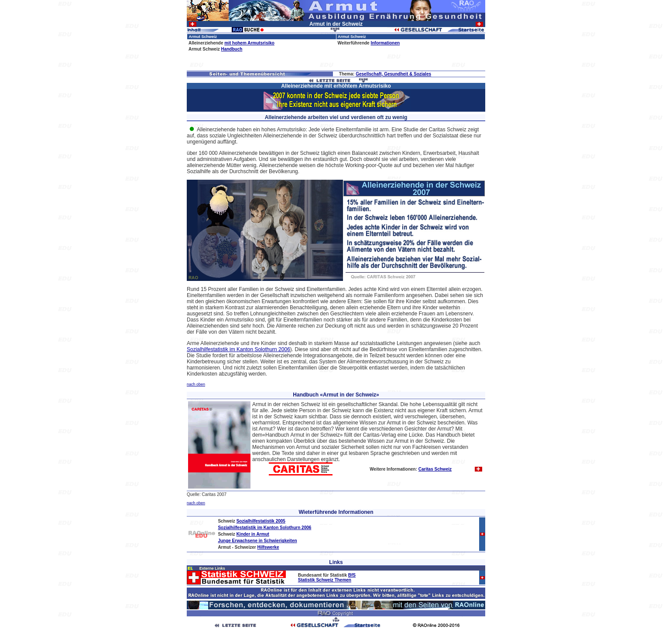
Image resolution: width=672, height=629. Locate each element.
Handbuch (231, 49)
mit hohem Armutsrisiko (249, 43)
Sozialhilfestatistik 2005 (261, 521)
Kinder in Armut (253, 534)
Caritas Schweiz (435, 469)
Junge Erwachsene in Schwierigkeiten (257, 541)
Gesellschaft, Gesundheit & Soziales (393, 74)
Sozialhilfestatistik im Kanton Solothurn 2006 (238, 349)
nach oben (196, 384)
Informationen (385, 43)
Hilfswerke (268, 547)
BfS (352, 575)
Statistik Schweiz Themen (325, 580)
